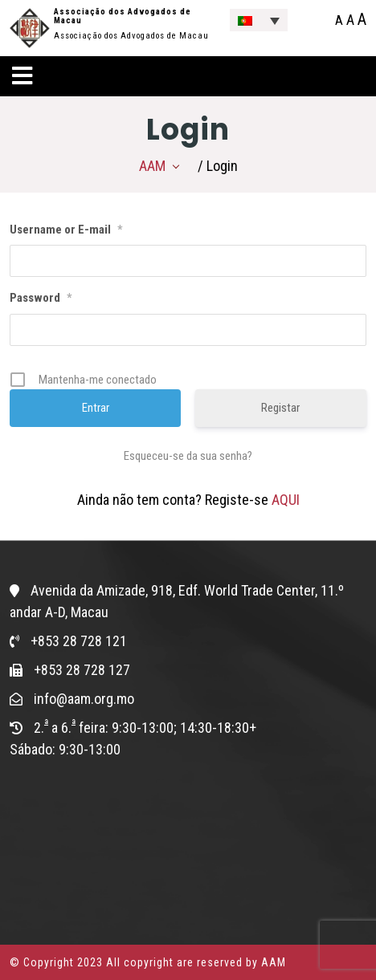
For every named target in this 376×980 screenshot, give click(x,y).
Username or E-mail (66, 230)
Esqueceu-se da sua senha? (188, 456)
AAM (152, 166)
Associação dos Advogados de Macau (123, 16)
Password (41, 298)
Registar (280, 408)
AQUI (286, 500)
